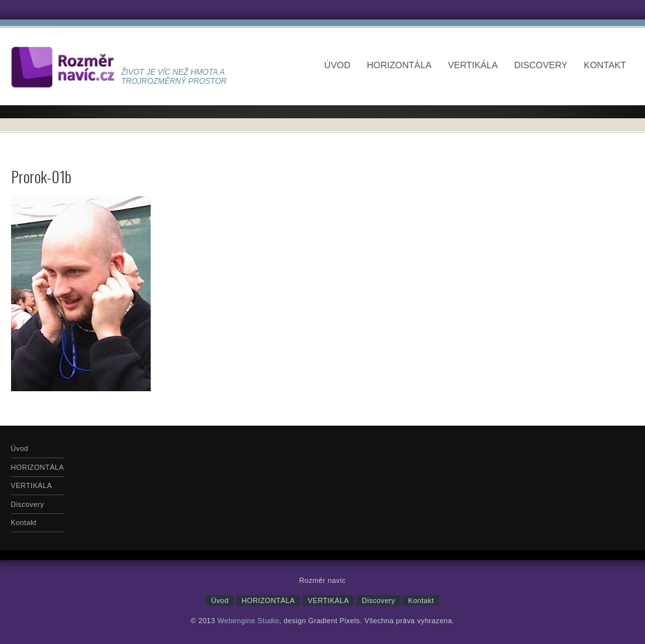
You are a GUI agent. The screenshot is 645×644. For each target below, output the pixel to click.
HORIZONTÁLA (399, 65)
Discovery (540, 65)
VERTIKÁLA (473, 65)
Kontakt (605, 65)
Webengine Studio (248, 621)
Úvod (337, 65)
